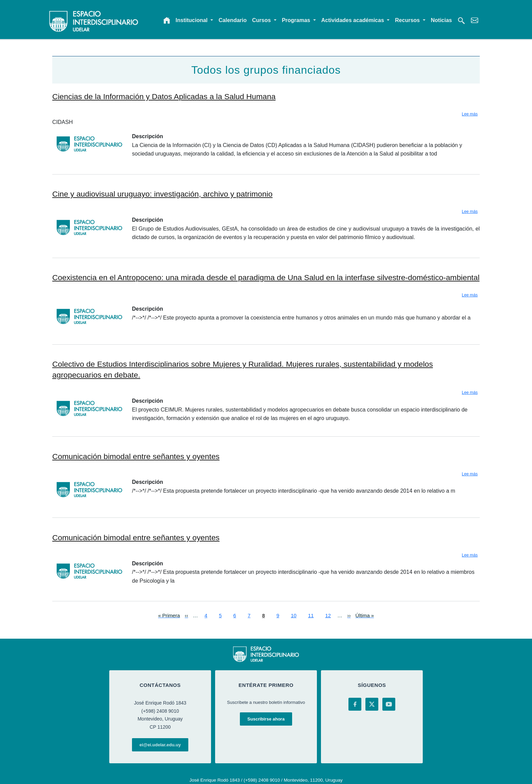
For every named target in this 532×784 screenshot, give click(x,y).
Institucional (193, 20)
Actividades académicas (353, 20)
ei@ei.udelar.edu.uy (160, 745)
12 (328, 615)
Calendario (233, 20)
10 (294, 615)
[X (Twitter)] (372, 704)
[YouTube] (389, 704)
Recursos (408, 20)
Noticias (441, 20)
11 (311, 615)
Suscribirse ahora (266, 719)
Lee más (470, 114)
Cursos (262, 20)
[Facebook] (355, 704)
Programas (297, 20)
